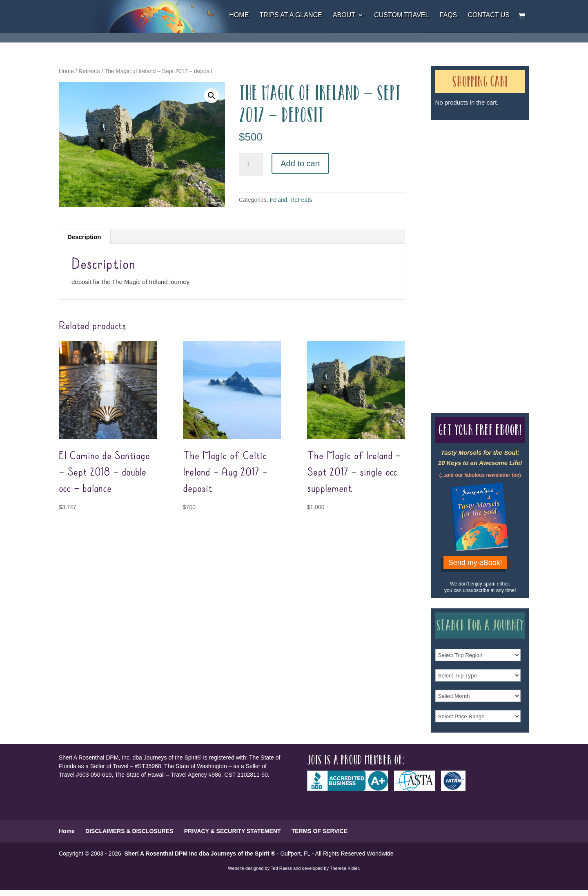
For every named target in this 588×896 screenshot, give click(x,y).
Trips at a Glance (291, 15)
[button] (212, 96)
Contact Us (489, 15)
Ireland (279, 200)
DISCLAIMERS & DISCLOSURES (129, 831)
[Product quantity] (251, 165)
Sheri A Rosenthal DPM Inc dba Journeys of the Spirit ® (200, 854)
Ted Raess (281, 868)
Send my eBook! (475, 563)
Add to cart (300, 163)
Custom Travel (401, 15)
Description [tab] (84, 237)
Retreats (89, 71)
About (344, 15)
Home (239, 15)
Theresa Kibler (344, 868)
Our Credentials (465, 252)
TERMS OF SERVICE (320, 831)
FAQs (449, 15)
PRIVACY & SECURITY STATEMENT (233, 831)
